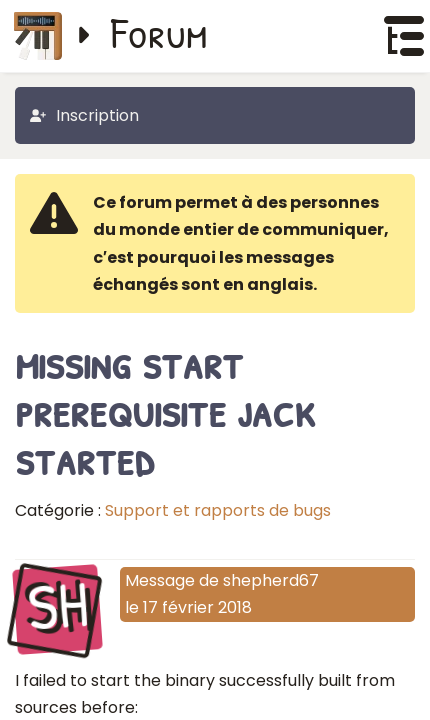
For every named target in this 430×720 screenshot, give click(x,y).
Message (160, 580)
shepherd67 (271, 580)
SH (57, 607)
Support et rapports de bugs (218, 510)
